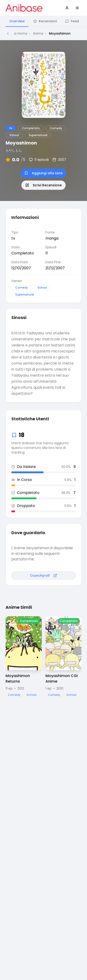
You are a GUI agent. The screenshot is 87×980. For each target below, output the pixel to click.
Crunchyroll (43, 576)
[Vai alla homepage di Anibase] (24, 8)
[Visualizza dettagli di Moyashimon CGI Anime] (64, 657)
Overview (17, 21)
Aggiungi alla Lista (43, 173)
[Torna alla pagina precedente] (8, 33)
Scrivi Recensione (43, 185)
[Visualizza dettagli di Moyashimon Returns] (24, 657)
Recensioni (45, 21)
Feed (72, 21)
